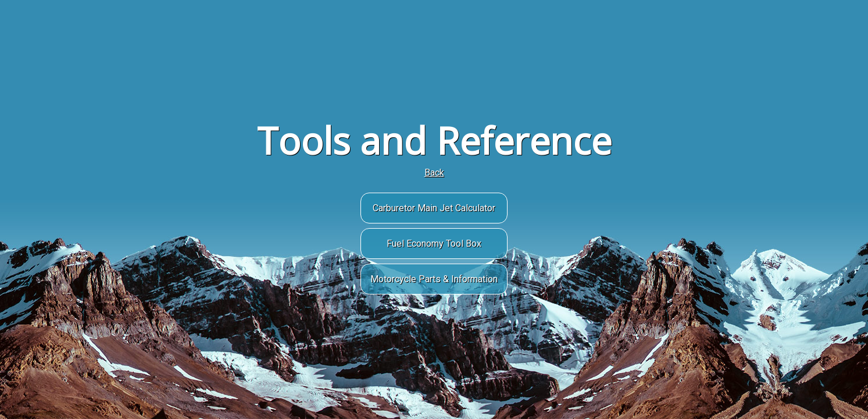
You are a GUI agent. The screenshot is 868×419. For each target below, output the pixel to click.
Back (434, 173)
